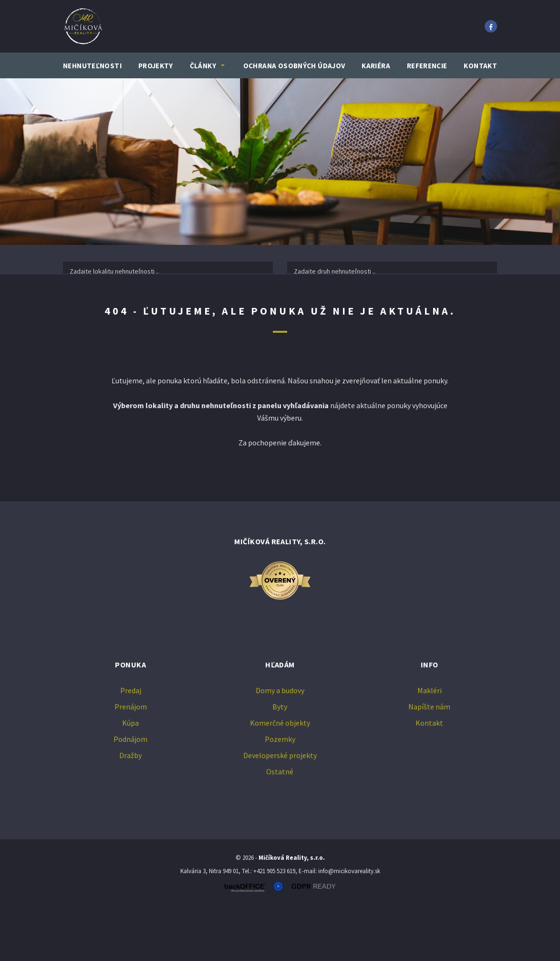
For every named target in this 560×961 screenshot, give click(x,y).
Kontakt (480, 66)
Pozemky (280, 791)
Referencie (427, 66)
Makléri (430, 742)
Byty (280, 759)
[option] (280, 162)
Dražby (130, 807)
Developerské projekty (280, 807)
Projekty (156, 66)
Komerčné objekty (280, 775)
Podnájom (130, 791)
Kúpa (241, 300)
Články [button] (203, 66)
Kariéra (376, 66)
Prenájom (171, 300)
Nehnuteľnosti (92, 66)
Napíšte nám (429, 759)
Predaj (102, 300)
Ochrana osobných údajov (294, 66)
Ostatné (280, 824)
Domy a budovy (280, 742)
